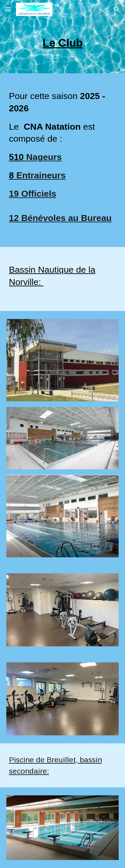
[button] (8, 9)
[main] (63, 46)
